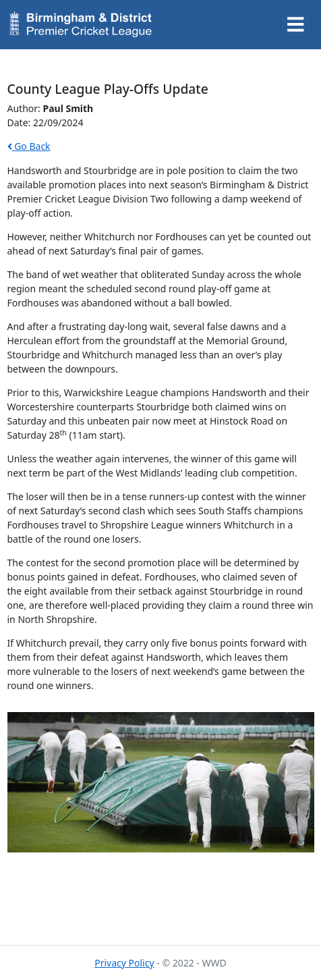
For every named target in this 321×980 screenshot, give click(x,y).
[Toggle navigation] (296, 25)
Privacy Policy (124, 963)
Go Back (29, 146)
